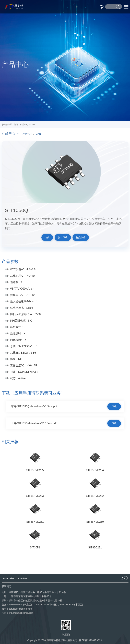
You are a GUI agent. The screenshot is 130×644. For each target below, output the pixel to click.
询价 (47, 237)
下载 (114, 407)
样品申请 (81, 237)
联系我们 (67, 635)
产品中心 (27, 134)
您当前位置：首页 (10, 125)
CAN (38, 134)
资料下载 (63, 237)
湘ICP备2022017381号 (91, 640)
